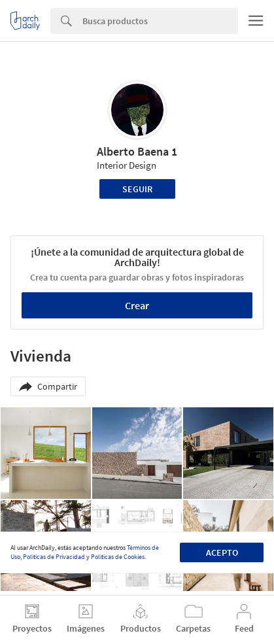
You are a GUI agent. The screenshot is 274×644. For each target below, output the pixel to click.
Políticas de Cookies (118, 557)
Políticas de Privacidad (54, 557)
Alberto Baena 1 (137, 151)
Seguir (137, 189)
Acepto (222, 552)
